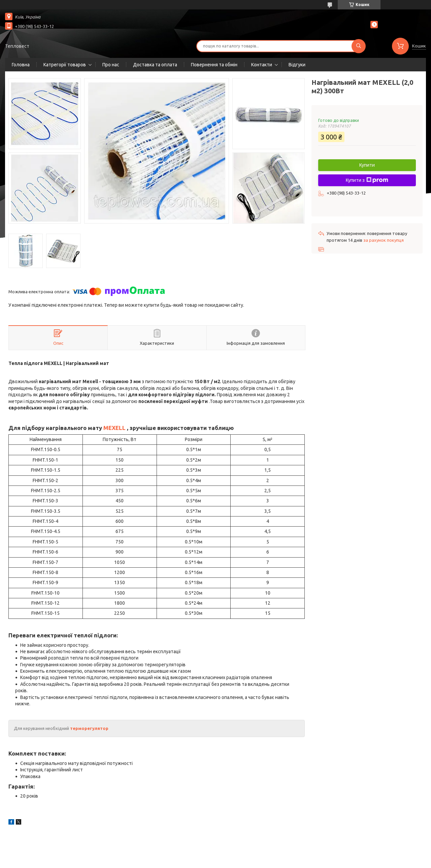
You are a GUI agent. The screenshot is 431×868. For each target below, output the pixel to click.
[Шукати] (359, 46)
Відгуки (297, 65)
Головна (21, 65)
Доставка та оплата (155, 65)
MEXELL (114, 428)
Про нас (111, 65)
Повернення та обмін (214, 65)
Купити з (367, 180)
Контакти (262, 65)
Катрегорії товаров (65, 65)
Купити (367, 165)
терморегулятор (89, 728)
